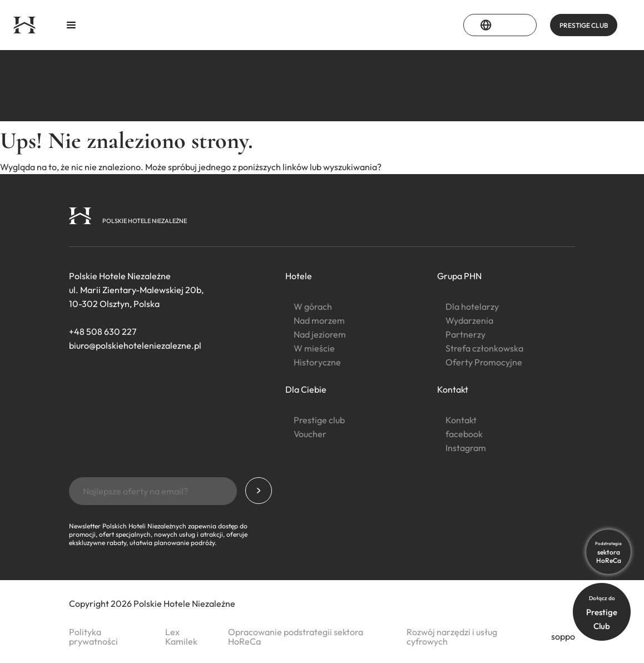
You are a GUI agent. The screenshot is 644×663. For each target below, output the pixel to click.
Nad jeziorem (320, 334)
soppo (563, 636)
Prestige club (319, 420)
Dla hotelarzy (472, 306)
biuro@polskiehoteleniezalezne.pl (135, 345)
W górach (313, 306)
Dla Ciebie (306, 389)
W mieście (314, 348)
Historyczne (317, 362)
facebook (464, 434)
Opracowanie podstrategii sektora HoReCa (296, 637)
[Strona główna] (24, 25)
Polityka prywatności (93, 637)
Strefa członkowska (484, 348)
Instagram (466, 448)
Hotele (299, 276)
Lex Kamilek (181, 637)
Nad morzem (319, 320)
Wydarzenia (469, 320)
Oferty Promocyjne (484, 362)
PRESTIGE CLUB (584, 25)
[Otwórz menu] (71, 25)
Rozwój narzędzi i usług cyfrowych (452, 637)
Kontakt (453, 389)
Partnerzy (465, 334)
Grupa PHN (459, 276)
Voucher (310, 434)
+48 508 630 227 (103, 331)
